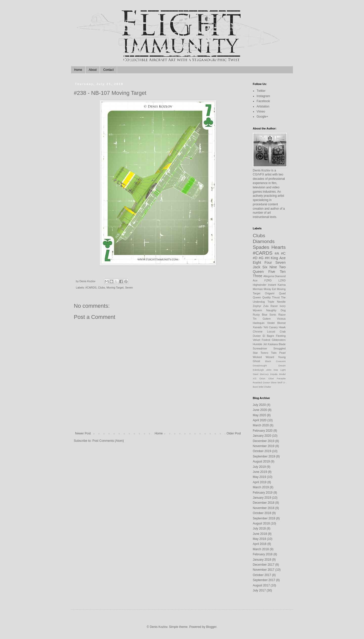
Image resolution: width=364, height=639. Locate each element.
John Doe (272, 370)
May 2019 (259, 477)
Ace (282, 258)
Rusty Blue (260, 315)
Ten (283, 272)
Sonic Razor (278, 315)
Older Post (234, 433)
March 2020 (261, 425)
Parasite (281, 378)
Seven (129, 288)
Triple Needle (277, 302)
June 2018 (260, 534)
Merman (258, 289)
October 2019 (262, 451)
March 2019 (261, 487)
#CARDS (91, 288)
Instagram (263, 96)
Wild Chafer (265, 387)
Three (258, 276)
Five (272, 272)
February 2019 (263, 493)
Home (78, 70)
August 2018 (261, 523)
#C (283, 253)
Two (282, 267)
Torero (265, 353)
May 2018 (259, 539)
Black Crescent (275, 361)
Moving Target (115, 288)
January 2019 (262, 498)
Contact (108, 70)
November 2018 (264, 508)
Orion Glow (267, 378)
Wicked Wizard (263, 357)
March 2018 (261, 549)
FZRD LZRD (275, 280)
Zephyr (257, 306)
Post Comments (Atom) (108, 441)
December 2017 (264, 565)
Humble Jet (260, 344)
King (274, 258)
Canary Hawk (277, 327)
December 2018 (264, 503)
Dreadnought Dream (269, 366)
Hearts (278, 247)
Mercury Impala (269, 374)
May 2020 (259, 415)
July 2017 (259, 590)
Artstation (263, 106)
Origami (270, 293)
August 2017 (261, 585)
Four (268, 262)
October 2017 (262, 575)
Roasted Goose (261, 382)
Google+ (262, 117)
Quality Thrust (271, 297)
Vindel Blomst (276, 323)
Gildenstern (279, 340)
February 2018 (263, 554)
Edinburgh (258, 370)
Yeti (266, 327)
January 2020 (262, 436)
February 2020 (263, 431)
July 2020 (259, 405)
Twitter (261, 91)
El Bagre (268, 336)
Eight (257, 262)
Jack (257, 267)
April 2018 (260, 544)
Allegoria (269, 276)
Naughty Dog (276, 310)
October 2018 (262, 513)
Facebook (263, 101)
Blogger (211, 627)
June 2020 (260, 410)
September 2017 (264, 580)
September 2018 (264, 518)
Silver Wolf (276, 382)
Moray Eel (270, 289)
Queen (258, 272)
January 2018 (262, 560)
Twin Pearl (278, 353)
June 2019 (260, 472)
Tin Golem (262, 319)
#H (267, 258)
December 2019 (264, 441)
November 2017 (264, 570)
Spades (261, 247)
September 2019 (264, 456)
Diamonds (264, 241)
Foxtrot (266, 340)
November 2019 (264, 446)
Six (265, 267)
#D (255, 258)
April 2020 (260, 420)
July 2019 (259, 467)
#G (261, 258)
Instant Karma (277, 285)
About (93, 70)
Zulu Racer (270, 306)
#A (277, 253)
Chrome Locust (264, 332)
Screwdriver (260, 348)
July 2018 (259, 528)
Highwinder (260, 285)
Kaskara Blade (277, 344)
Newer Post (83, 433)
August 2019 (261, 461)
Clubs (102, 288)
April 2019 (260, 482)
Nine (273, 267)
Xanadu (257, 327)
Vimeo (261, 112)
